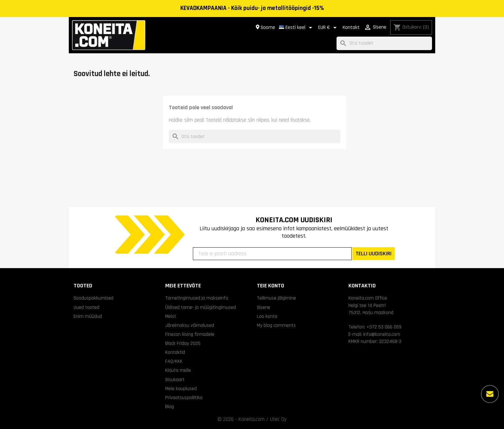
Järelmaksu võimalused (190, 325)
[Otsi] (384, 44)
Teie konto (270, 286)
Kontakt (351, 27)
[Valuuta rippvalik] (328, 28)
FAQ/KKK (174, 361)
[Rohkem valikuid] (490, 394)
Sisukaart (175, 380)
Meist (171, 316)
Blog (170, 407)
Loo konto (267, 316)
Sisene (264, 307)
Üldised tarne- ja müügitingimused (201, 307)
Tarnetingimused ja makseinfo (197, 298)
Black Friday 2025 (183, 343)
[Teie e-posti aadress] (272, 254)
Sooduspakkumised (94, 298)
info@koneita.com (382, 334)
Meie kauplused (181, 389)
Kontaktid (175, 352)
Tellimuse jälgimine (276, 298)
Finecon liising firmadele (190, 334)
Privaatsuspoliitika (184, 398)
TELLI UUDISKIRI (373, 254)
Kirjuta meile (178, 370)
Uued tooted (86, 307)
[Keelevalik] (297, 28)
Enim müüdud (88, 316)
